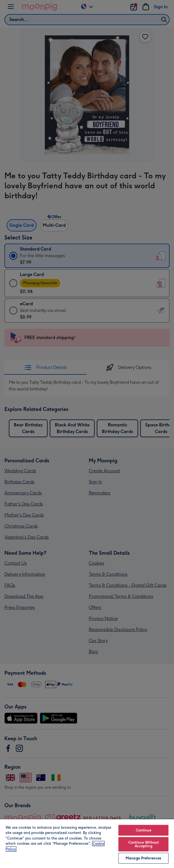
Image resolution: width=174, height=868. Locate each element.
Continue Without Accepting (144, 844)
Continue (144, 830)
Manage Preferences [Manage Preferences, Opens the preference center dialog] (143, 858)
